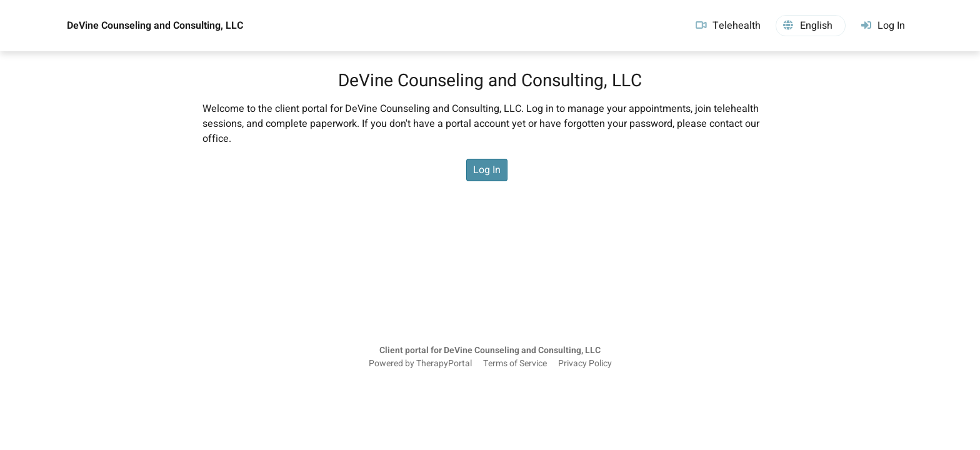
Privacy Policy (585, 364)
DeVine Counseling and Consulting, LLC (155, 26)
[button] (811, 26)
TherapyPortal (444, 364)
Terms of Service (515, 364)
